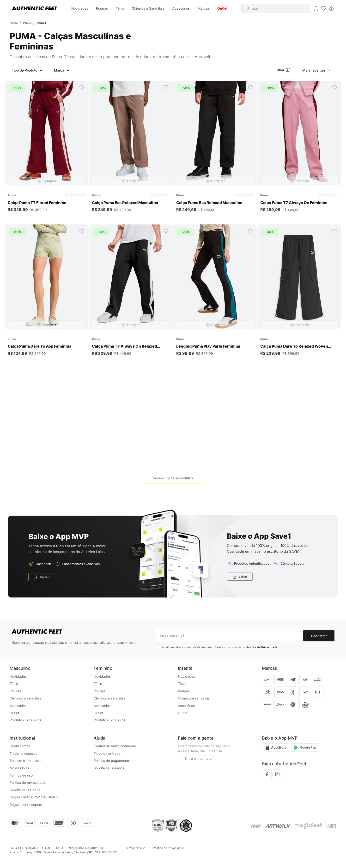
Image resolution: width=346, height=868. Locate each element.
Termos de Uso (135, 848)
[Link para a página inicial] (14, 23)
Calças (41, 23)
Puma (27, 23)
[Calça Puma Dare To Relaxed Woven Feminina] (299, 294)
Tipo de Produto (28, 70)
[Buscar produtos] (306, 8)
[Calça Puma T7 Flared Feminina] (47, 151)
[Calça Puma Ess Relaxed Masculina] (131, 151)
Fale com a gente (196, 738)
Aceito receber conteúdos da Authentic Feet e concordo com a (220, 648)
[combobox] (278, 8)
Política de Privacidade (262, 648)
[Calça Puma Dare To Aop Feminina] (47, 294)
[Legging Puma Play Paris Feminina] (215, 294)
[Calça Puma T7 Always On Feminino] (299, 151)
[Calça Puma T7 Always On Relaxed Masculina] (131, 294)
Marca (62, 70)
